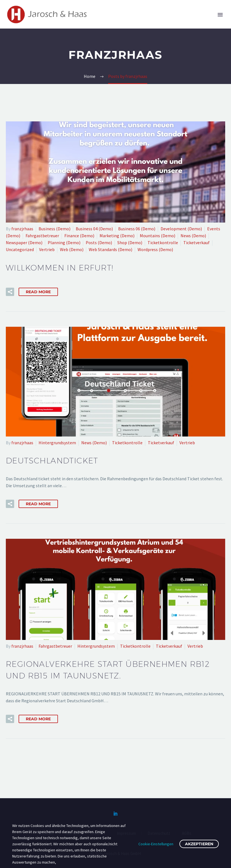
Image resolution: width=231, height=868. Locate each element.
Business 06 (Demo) (137, 229)
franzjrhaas (22, 229)
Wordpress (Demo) (155, 249)
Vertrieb (47, 249)
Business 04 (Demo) (94, 229)
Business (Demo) (54, 229)
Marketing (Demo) (117, 236)
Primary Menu (220, 15)
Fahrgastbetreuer (42, 236)
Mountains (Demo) (158, 236)
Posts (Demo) (99, 242)
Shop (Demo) (130, 242)
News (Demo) (193, 236)
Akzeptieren (199, 844)
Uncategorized (20, 249)
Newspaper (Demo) (24, 242)
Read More (38, 292)
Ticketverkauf (196, 242)
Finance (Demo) (79, 236)
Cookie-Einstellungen (156, 844)
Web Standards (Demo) (111, 249)
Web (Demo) (72, 249)
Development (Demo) (181, 229)
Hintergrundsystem (57, 443)
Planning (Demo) (64, 242)
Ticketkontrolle (163, 242)
